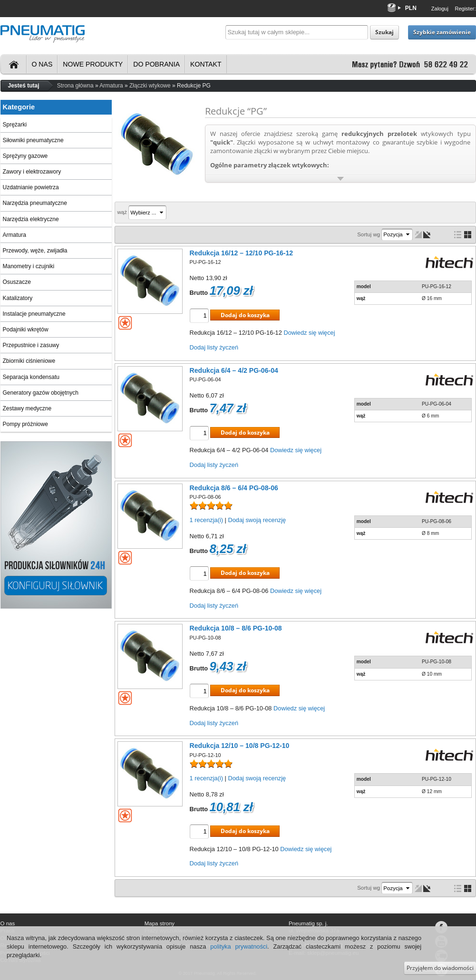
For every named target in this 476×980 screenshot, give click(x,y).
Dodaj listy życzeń (214, 347)
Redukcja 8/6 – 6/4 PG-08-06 (234, 488)
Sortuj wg (369, 234)
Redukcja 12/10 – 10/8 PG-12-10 (240, 746)
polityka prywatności (239, 946)
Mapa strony (160, 923)
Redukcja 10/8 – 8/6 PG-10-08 (236, 628)
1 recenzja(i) (206, 520)
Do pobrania (156, 64)
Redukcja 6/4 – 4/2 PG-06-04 (234, 370)
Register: (465, 9)
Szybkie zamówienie (442, 32)
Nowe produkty (93, 64)
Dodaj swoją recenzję (257, 520)
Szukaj (384, 32)
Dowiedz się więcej (309, 333)
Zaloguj (440, 9)
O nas (42, 64)
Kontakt (206, 64)
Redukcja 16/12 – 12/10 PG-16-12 (242, 253)
